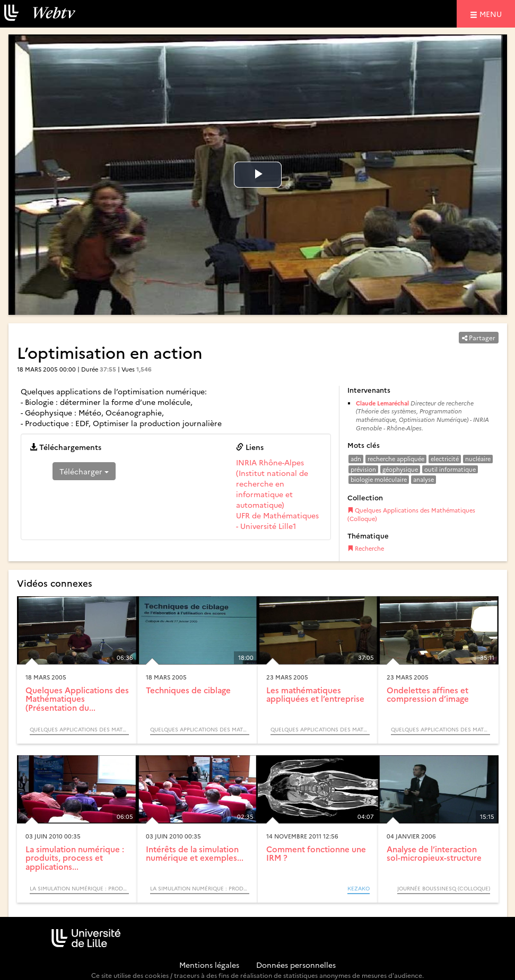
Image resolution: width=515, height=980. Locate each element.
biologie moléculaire (379, 479)
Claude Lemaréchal (383, 403)
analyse (424, 479)
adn (356, 459)
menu (492, 14)
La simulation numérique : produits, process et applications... (75, 858)
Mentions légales (209, 965)
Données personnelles (296, 965)
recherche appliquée (396, 459)
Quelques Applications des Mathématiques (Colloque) (411, 514)
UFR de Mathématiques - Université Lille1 (277, 520)
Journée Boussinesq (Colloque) (444, 888)
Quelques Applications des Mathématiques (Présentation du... (77, 699)
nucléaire (478, 459)
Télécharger (84, 471)
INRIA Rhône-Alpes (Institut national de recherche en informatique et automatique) (272, 483)
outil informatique (450, 469)
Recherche (366, 548)
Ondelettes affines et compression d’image (428, 694)
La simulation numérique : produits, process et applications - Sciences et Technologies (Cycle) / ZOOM (79, 888)
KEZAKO (359, 888)
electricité (445, 459)
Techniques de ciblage (188, 690)
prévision (363, 469)
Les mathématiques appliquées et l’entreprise (315, 694)
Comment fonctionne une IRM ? (316, 853)
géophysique (400, 469)
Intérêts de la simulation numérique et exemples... (195, 853)
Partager (479, 337)
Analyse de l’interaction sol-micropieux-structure (434, 853)
